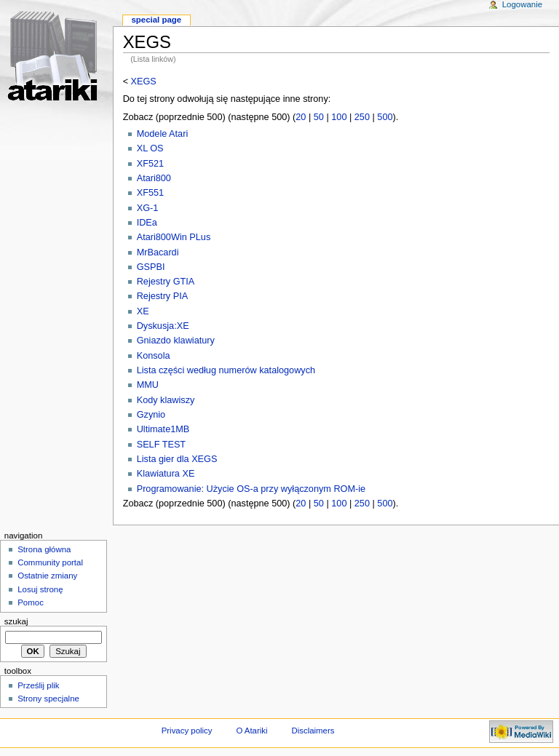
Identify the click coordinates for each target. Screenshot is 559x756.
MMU (148, 385)
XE (143, 311)
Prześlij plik (38, 685)
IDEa (147, 223)
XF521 (150, 164)
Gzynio (151, 415)
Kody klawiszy (166, 400)
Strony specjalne (48, 699)
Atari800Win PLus (174, 237)
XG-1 (148, 208)
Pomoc (31, 602)
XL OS (150, 148)
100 (339, 117)
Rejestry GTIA (166, 282)
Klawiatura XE (166, 474)
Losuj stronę (40, 589)
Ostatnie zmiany (47, 576)
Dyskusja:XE (163, 326)
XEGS (144, 81)
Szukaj (16, 621)
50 (319, 117)
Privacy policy (187, 731)
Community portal (50, 562)
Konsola (154, 356)
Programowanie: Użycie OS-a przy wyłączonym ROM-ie (251, 489)
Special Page (156, 20)
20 (301, 117)
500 (385, 117)
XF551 (150, 193)
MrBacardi (158, 252)
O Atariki (251, 731)
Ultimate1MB (163, 429)
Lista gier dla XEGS (177, 459)
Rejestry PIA (163, 296)
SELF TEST (161, 445)
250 (362, 117)
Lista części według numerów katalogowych (226, 370)
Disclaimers (313, 731)
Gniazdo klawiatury (176, 341)
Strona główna (44, 549)
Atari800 (154, 178)
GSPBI (151, 267)
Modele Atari (163, 134)
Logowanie (522, 4)
